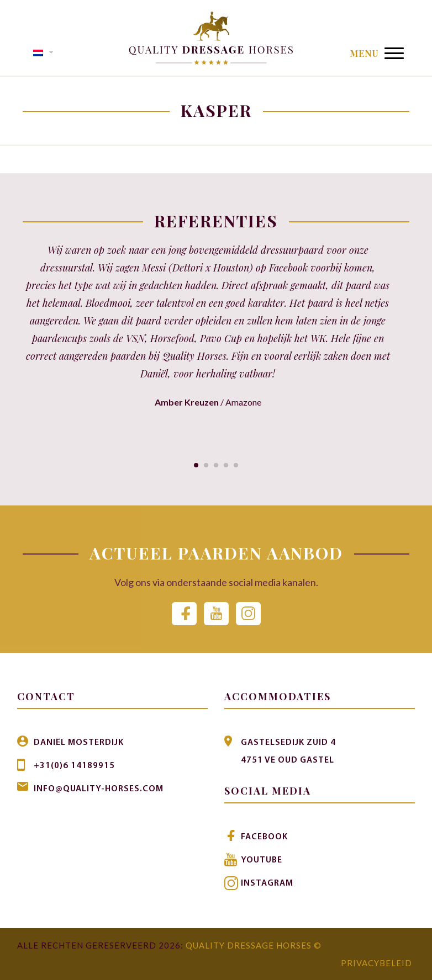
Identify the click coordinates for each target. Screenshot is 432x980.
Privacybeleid (376, 963)
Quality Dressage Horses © (254, 945)
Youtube (262, 860)
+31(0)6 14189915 (74, 766)
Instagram (267, 883)
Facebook (264, 837)
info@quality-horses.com (99, 789)
